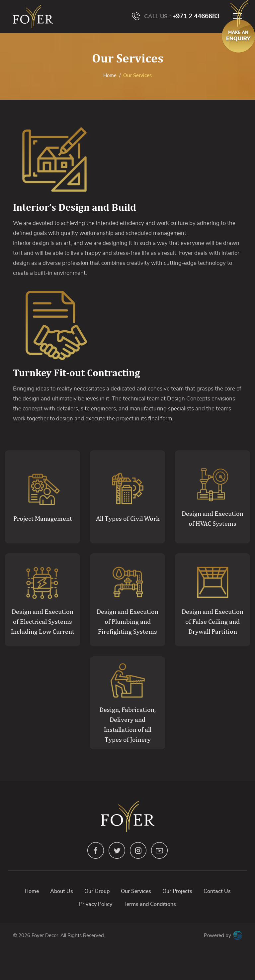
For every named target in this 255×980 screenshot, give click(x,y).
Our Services (136, 891)
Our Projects (177, 891)
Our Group (97, 891)
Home (110, 76)
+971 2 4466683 (196, 16)
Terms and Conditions (150, 904)
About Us (62, 891)
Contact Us (217, 891)
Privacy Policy (96, 904)
